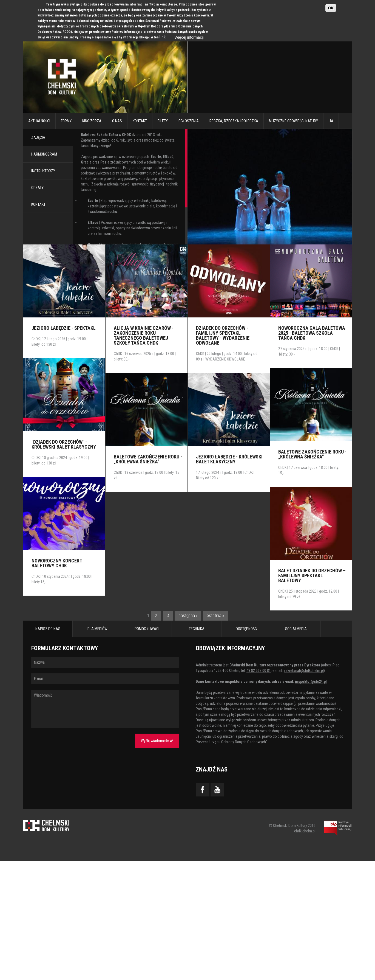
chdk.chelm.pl (305, 831)
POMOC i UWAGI (147, 629)
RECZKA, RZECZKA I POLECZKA (234, 121)
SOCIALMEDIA (296, 629)
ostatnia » (215, 616)
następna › (188, 616)
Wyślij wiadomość (157, 741)
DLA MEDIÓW (97, 629)
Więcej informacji (189, 37)
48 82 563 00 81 (259, 671)
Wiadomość (105, 709)
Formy (66, 121)
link (162, 37)
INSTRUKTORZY (43, 171)
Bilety (163, 121)
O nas (117, 121)
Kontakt (140, 121)
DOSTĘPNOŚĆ (246, 629)
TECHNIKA (197, 629)
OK (331, 8)
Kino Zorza (92, 121)
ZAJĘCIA (38, 137)
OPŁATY (37, 188)
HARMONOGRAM (44, 154)
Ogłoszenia (189, 121)
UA (331, 121)
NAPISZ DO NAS (48, 629)
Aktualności (39, 121)
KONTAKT (38, 204)
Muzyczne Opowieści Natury (293, 121)
